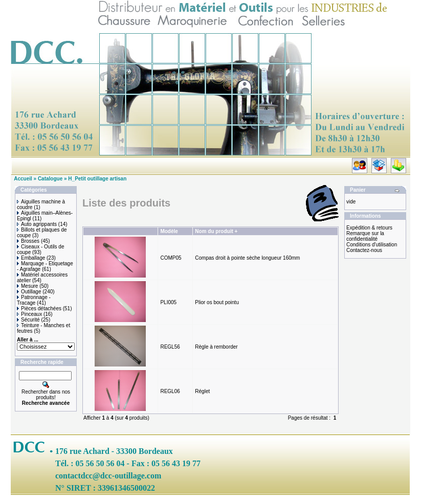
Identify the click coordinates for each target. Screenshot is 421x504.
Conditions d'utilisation (372, 245)
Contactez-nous (364, 250)
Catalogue (50, 179)
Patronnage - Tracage (34, 300)
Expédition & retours (369, 228)
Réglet (202, 391)
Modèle (169, 231)
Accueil (23, 179)
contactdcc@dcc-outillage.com (108, 476)
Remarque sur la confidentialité (365, 236)
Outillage (29, 292)
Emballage (31, 258)
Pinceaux (29, 314)
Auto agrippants (37, 224)
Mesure (27, 286)
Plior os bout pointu (217, 302)
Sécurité (28, 320)
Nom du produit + (216, 231)
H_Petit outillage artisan (97, 179)
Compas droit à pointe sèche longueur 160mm (247, 258)
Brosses (28, 241)
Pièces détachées (39, 308)
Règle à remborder (216, 347)
